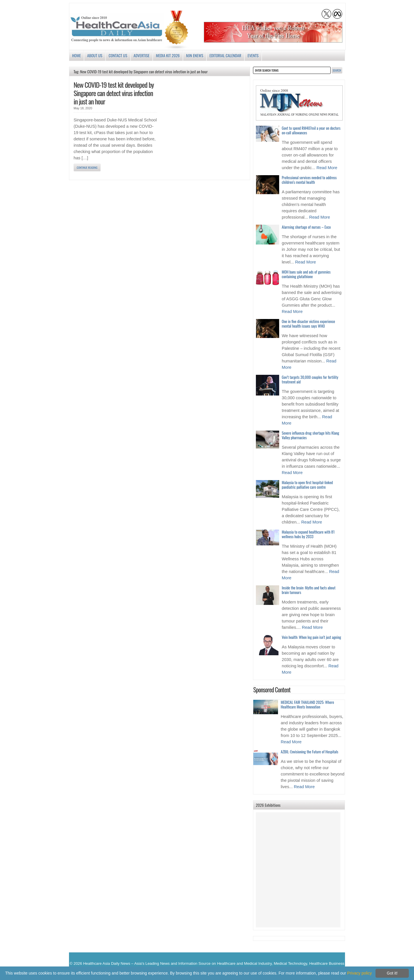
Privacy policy (360, 973)
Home (76, 55)
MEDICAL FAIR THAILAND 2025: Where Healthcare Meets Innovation (307, 704)
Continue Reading (87, 168)
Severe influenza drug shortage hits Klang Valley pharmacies (310, 435)
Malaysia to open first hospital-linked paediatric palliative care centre (307, 485)
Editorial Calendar (225, 55)
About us (95, 55)
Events (253, 55)
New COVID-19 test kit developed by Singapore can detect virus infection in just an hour (114, 93)
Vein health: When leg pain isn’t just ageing (311, 637)
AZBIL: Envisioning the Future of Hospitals (309, 752)
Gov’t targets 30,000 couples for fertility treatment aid (310, 379)
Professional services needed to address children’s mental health (309, 180)
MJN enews (195, 55)
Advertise (142, 55)
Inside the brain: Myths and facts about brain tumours (309, 590)
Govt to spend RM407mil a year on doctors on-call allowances (311, 130)
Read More (327, 168)
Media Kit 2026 (168, 55)
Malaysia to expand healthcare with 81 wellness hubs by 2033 (308, 534)
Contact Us (118, 55)
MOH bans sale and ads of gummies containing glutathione (306, 274)
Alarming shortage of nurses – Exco (306, 227)
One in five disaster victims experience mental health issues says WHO (308, 324)
